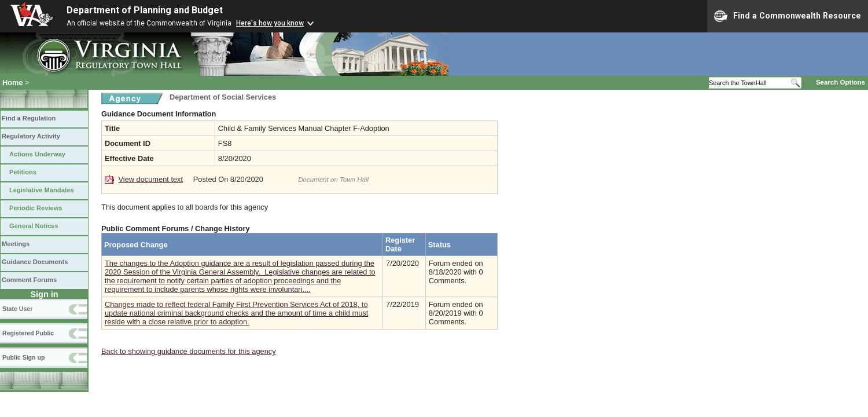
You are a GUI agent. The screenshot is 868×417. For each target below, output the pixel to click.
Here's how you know (270, 23)
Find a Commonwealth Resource (788, 16)
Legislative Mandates (42, 190)
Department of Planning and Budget (145, 10)
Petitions (23, 172)
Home (13, 83)
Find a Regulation (29, 118)
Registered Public (28, 333)
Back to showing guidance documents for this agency (189, 351)
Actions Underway (37, 154)
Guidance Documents (35, 262)
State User (17, 309)
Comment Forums (29, 280)
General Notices (34, 226)
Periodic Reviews (36, 208)
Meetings (16, 244)
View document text (151, 179)
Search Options (841, 82)
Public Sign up (23, 357)
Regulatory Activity (31, 136)
